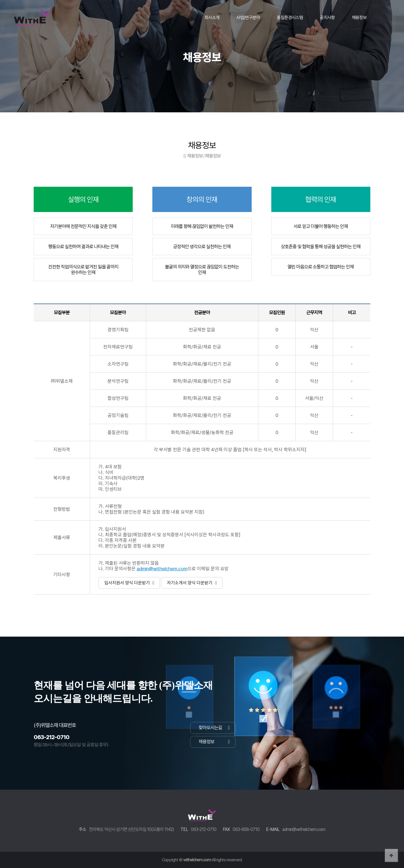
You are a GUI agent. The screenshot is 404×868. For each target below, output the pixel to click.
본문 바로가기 (0, 0)
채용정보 (214, 742)
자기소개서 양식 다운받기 (192, 583)
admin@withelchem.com (162, 569)
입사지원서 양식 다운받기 (129, 583)
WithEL (32, 24)
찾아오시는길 (214, 728)
